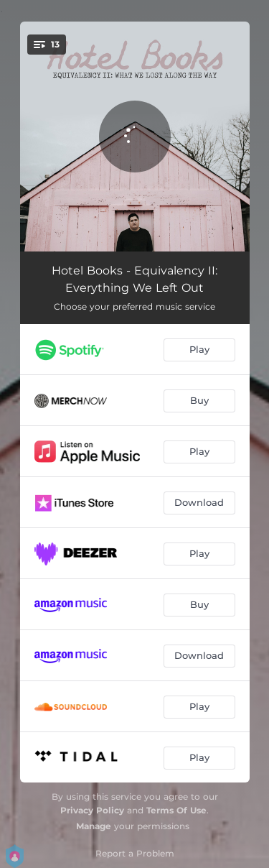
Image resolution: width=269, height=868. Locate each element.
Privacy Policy (92, 810)
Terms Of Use (176, 810)
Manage (94, 826)
